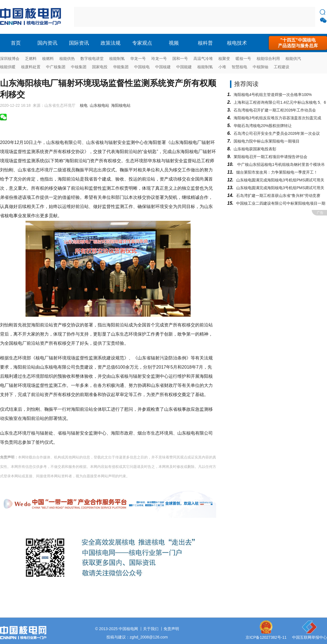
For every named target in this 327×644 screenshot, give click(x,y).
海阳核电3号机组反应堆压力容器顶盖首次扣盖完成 (277, 118)
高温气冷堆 (203, 59)
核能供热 (67, 59)
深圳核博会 (10, 59)
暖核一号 (243, 59)
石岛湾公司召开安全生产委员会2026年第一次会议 (277, 133)
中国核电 (142, 67)
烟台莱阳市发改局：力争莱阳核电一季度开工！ (277, 172)
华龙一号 (138, 59)
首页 (16, 43)
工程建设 (282, 67)
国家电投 (100, 67)
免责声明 (171, 629)
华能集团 (121, 67)
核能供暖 (8, 67)
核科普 (205, 43)
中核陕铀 (260, 67)
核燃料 (48, 59)
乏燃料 (31, 59)
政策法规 (111, 43)
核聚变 (224, 59)
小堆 (222, 67)
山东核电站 (99, 105)
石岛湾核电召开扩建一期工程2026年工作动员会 (275, 110)
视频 (174, 43)
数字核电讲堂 (92, 59)
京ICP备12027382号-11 (266, 637)
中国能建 (184, 67)
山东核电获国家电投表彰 (255, 149)
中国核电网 (128, 629)
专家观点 (142, 43)
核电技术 (237, 43)
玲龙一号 (159, 59)
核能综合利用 (268, 59)
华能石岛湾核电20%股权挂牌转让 (263, 126)
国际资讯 (79, 43)
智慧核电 (239, 67)
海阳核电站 (121, 105)
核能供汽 (293, 59)
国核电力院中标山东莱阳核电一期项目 (267, 141)
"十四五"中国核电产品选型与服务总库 (298, 43)
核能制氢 (117, 59)
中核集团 (79, 67)
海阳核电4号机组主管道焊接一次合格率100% (273, 95)
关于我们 (151, 629)
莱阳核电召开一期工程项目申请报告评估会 (270, 157)
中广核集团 (56, 67)
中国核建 (163, 67)
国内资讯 (47, 43)
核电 (32, 17)
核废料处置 (31, 67)
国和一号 (180, 59)
